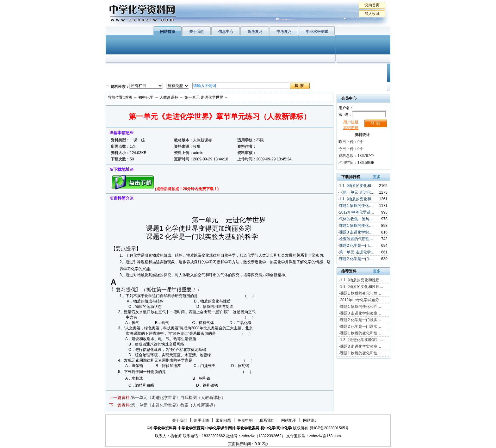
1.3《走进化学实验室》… (362, 340)
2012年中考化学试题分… (361, 300)
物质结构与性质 (188, 70)
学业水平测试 (317, 32)
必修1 (118, 70)
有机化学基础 (228, 70)
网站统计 (311, 420)
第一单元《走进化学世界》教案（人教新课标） (174, 405)
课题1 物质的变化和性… (361, 307)
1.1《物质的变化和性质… (362, 280)
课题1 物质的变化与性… (361, 293)
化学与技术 (149, 78)
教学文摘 (361, 70)
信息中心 (226, 32)
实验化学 (228, 78)
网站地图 (289, 420)
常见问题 (223, 420)
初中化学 (330, 70)
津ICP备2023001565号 (329, 428)
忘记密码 (351, 128)
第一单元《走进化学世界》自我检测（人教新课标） (178, 398)
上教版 (262, 70)
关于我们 (197, 32)
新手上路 (201, 420)
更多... (378, 177)
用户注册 (351, 122)
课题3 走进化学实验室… (361, 313)
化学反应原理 (188, 78)
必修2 (118, 78)
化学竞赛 (361, 78)
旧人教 (262, 78)
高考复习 (255, 32)
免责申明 (245, 420)
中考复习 (284, 32)
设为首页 (372, 5)
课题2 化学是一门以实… (361, 320)
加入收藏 (372, 14)
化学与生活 (149, 70)
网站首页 (168, 32)
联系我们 (267, 420)
